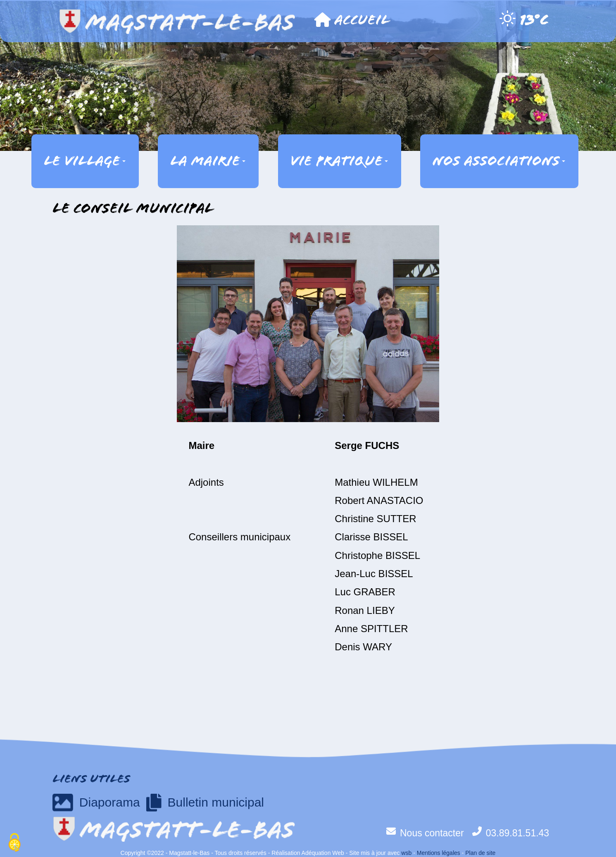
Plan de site (480, 853)
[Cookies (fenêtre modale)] (14, 843)
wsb (406, 853)
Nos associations (499, 161)
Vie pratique (339, 161)
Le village (85, 161)
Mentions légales (439, 853)
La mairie (208, 161)
